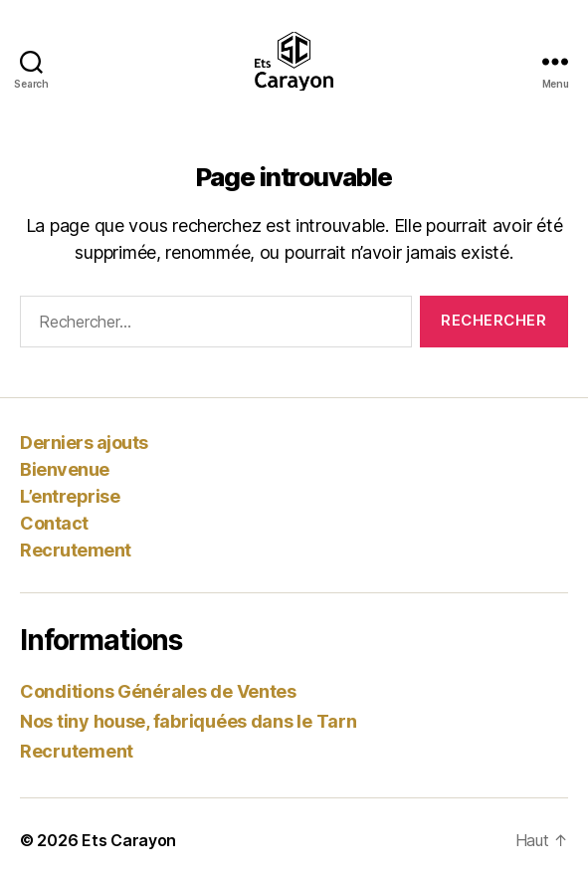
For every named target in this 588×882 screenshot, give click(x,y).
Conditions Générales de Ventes (158, 691)
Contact (54, 523)
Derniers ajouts (84, 442)
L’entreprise (70, 496)
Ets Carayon (129, 840)
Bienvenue (65, 469)
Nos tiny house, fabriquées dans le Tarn (188, 721)
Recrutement (76, 550)
